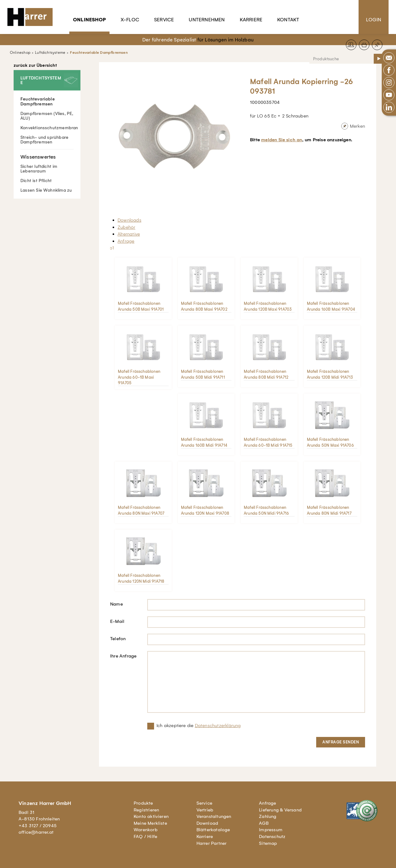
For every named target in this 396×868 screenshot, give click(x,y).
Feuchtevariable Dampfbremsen (99, 53)
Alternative (129, 234)
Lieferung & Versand (280, 810)
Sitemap (268, 843)
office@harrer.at (36, 832)
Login (374, 20)
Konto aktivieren (151, 816)
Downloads (129, 220)
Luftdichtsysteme (50, 53)
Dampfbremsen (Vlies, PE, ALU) (47, 116)
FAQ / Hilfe (145, 836)
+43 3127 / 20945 (38, 826)
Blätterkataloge (213, 830)
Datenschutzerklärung (218, 725)
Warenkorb (146, 830)
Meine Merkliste (150, 823)
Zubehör (126, 227)
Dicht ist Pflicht (36, 180)
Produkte (143, 803)
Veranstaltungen (214, 816)
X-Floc (130, 20)
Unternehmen (207, 20)
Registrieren (146, 810)
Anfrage (126, 241)
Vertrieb (205, 810)
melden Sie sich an (282, 140)
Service (164, 20)
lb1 (111, 248)
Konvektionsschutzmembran (49, 128)
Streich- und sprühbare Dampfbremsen (44, 139)
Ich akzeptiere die (199, 725)
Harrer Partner (212, 843)
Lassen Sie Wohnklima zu (46, 190)
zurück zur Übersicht (35, 66)
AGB (264, 823)
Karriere (251, 20)
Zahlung (268, 816)
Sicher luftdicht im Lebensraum (47, 161)
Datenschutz (272, 836)
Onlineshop (89, 20)
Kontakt (288, 20)
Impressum (271, 830)
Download (207, 823)
